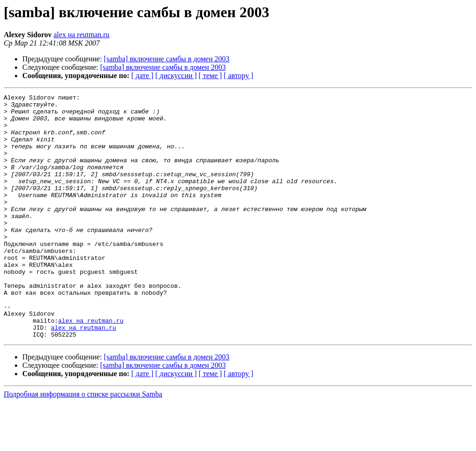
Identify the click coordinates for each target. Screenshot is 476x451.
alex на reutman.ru (81, 35)
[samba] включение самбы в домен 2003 (166, 59)
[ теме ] (210, 76)
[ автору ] (238, 76)
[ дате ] (142, 76)
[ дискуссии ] (176, 76)
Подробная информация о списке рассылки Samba (83, 443)
